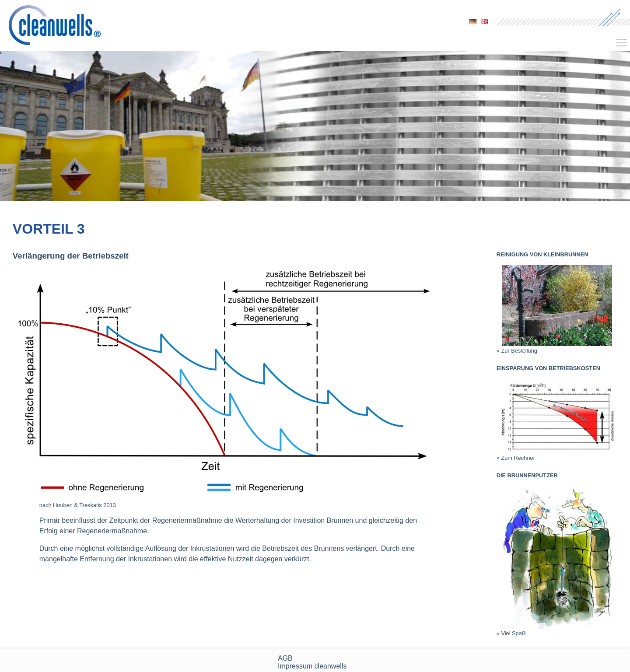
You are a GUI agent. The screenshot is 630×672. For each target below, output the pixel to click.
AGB (285, 658)
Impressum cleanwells (312, 666)
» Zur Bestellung (517, 351)
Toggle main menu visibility (622, 40)
